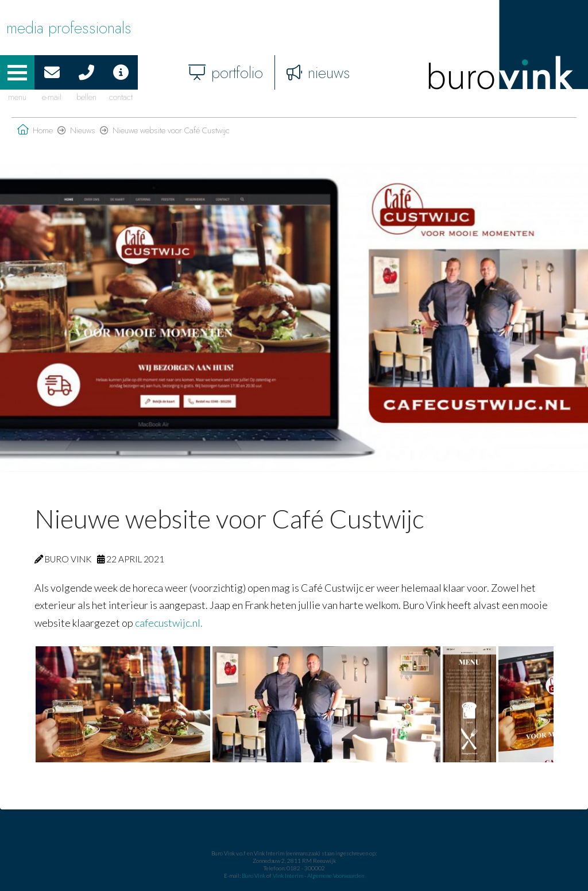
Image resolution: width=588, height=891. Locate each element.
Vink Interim (289, 875)
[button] (17, 72)
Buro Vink (254, 875)
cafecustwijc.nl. (169, 623)
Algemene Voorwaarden (336, 875)
